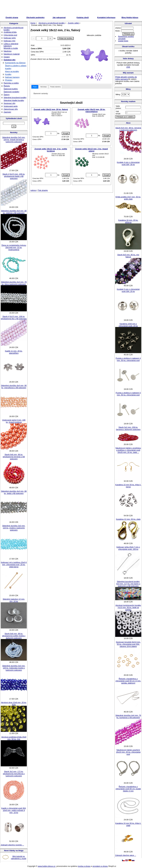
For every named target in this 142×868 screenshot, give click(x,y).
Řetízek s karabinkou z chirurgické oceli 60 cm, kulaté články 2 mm (128, 789)
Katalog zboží (83, 17)
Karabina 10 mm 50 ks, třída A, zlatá (128, 824)
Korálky (8, 74)
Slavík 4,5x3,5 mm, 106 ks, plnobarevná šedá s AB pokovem (14, 176)
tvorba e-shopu (84, 866)
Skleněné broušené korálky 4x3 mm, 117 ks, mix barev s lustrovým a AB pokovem (128, 584)
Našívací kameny (12, 77)
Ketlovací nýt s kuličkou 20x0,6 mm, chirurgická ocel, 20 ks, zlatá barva (14, 565)
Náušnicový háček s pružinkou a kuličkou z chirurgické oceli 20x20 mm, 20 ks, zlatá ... (128, 450)
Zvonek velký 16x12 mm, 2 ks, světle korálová (51, 150)
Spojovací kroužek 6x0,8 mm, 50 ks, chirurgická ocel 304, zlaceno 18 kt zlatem (128, 644)
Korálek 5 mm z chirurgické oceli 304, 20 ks (128, 290)
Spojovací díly (9, 103)
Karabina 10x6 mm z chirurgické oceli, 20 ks (128, 325)
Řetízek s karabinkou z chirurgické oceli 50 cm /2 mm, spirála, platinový (128, 681)
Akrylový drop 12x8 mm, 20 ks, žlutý (14, 704)
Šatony (7, 95)
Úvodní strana (12, 17)
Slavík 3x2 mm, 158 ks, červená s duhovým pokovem (128, 428)
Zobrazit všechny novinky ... (12, 845)
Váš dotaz (43, 87)
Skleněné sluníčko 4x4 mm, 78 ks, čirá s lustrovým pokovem (14, 283)
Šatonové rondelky (11, 92)
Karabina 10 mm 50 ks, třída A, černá (128, 486)
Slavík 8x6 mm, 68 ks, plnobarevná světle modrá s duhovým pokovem (14, 636)
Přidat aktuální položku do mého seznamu (126, 78)
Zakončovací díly (11, 109)
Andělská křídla (10, 32)
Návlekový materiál (12, 54)
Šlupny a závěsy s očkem (16, 66)
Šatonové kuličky (11, 89)
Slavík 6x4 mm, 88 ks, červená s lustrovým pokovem (128, 129)
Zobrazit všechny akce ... (126, 855)
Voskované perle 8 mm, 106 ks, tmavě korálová (14, 421)
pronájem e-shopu (100, 866)
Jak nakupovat (59, 17)
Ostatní (7, 57)
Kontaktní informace (106, 17)
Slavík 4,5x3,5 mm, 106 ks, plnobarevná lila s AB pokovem (14, 318)
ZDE (128, 67)
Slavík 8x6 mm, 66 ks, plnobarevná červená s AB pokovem (14, 457)
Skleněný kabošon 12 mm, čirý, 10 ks (14, 600)
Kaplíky (8, 69)
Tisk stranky (43, 190)
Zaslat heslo (123, 41)
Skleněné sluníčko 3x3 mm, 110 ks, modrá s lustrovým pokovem (14, 528)
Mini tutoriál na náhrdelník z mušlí (19, 857)
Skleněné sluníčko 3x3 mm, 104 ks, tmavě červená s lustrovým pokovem (14, 140)
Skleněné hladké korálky (14, 100)
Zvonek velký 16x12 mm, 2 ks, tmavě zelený (92, 150)
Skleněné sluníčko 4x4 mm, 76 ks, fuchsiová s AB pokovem (128, 716)
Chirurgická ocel (10, 35)
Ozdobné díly (10, 60)
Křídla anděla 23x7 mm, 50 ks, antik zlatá (128, 198)
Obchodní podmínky (35, 17)
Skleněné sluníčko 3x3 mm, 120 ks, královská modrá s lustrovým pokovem (14, 668)
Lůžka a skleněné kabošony (11, 45)
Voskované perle (11, 106)
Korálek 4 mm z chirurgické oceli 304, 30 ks (128, 163)
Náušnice (8, 51)
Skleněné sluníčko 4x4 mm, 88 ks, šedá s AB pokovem (14, 492)
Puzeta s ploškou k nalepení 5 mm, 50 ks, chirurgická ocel (128, 394)
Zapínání (7, 112)
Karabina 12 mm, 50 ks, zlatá (128, 519)
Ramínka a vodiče (11, 83)
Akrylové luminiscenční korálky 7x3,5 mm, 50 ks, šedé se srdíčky (128, 607)
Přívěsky (9, 80)
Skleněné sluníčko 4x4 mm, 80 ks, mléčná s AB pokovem (14, 212)
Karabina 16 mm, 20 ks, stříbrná (128, 221)
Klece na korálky (12, 71)
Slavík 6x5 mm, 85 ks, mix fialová (128, 256)
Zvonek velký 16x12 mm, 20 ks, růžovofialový (92, 110)
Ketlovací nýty (9, 41)
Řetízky (7, 86)
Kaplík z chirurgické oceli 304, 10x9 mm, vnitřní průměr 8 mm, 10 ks (14, 810)
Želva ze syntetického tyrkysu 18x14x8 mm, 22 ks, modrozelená (14, 247)
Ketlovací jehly (10, 38)
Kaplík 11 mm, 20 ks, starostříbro (14, 352)
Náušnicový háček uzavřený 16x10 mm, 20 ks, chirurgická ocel (128, 752)
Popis (35, 87)
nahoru (33, 190)
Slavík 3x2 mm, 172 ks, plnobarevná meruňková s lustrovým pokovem (14, 774)
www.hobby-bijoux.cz (47, 866)
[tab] (35, 87)
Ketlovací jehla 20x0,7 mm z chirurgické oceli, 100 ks (128, 548)
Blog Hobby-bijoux (130, 17)
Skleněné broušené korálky (15, 98)
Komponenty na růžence (15, 63)
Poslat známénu (55, 87)
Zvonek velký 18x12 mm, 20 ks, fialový (51, 109)
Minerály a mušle (11, 48)
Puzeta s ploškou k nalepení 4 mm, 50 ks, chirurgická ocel (128, 359)
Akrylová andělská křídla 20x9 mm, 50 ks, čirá (14, 738)
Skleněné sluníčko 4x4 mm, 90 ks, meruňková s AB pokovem (14, 387)
